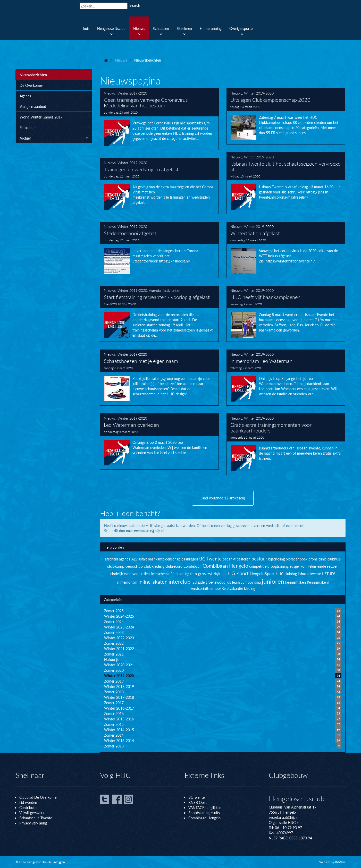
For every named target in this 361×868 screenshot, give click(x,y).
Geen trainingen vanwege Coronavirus (159, 119)
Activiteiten (171, 290)
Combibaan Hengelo (204, 818)
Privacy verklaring (33, 823)
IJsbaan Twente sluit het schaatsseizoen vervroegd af (286, 183)
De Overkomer (31, 85)
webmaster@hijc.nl (149, 531)
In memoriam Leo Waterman (286, 378)
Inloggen (59, 862)
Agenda (26, 96)
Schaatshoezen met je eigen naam (159, 378)
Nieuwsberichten (33, 75)
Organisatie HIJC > (284, 822)
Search (135, 5)
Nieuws (110, 93)
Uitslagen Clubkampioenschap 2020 (286, 116)
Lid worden (28, 802)
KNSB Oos (197, 802)
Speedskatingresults (204, 813)
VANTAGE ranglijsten (205, 807)
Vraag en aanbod (33, 106)
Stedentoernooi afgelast (159, 250)
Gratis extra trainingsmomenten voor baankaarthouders (286, 444)
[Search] (104, 6)
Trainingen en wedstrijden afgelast (159, 186)
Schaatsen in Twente (36, 818)
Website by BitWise (332, 862)
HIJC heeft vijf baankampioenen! (286, 314)
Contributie (28, 807)
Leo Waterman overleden (159, 441)
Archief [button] (54, 138)
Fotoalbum (28, 127)
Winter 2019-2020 (132, 93)
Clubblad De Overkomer (39, 797)
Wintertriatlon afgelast (286, 250)
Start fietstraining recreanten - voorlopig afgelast (159, 314)
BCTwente (196, 797)
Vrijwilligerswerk (32, 813)
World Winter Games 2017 (41, 117)
